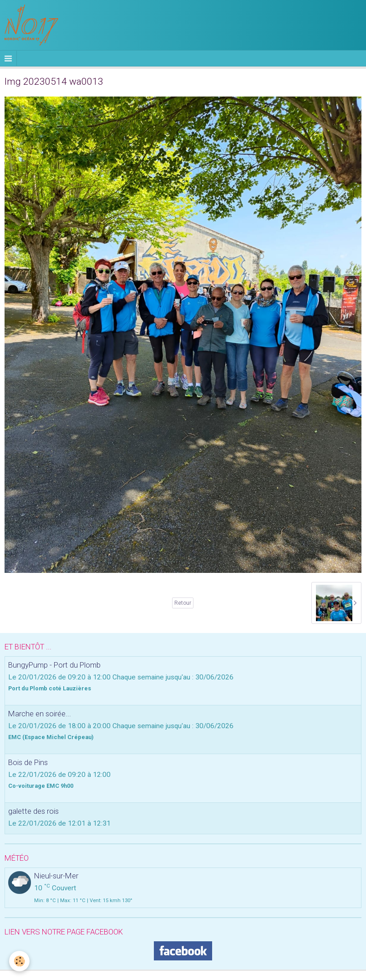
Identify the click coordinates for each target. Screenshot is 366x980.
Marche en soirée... (40, 714)
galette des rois (33, 811)
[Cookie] (19, 961)
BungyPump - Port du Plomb (54, 665)
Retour (183, 603)
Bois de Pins (28, 762)
